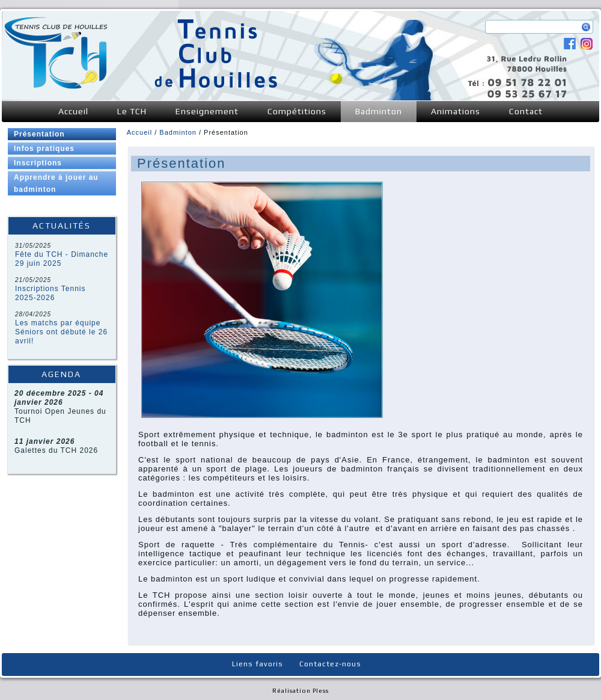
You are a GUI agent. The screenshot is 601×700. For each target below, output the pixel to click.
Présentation (39, 134)
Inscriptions (38, 163)
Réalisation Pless (300, 691)
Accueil (73, 111)
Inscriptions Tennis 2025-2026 (50, 293)
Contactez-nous (330, 664)
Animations (456, 111)
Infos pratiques (44, 149)
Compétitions (297, 111)
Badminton (379, 111)
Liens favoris (258, 664)
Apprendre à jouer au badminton (56, 183)
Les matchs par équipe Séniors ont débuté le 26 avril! (61, 332)
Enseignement (207, 111)
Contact (526, 111)
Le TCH (132, 111)
